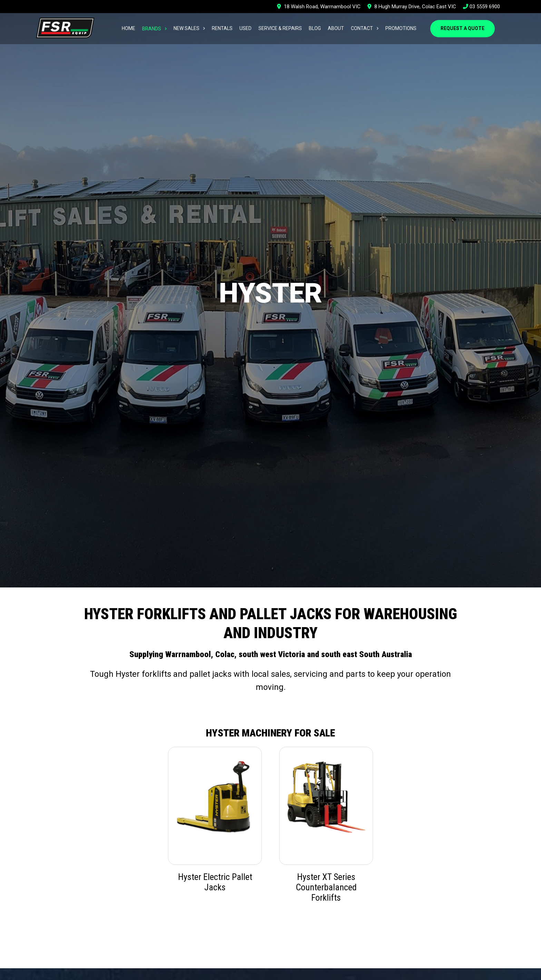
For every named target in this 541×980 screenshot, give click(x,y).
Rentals (222, 28)
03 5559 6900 (481, 7)
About (336, 28)
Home (129, 28)
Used (245, 28)
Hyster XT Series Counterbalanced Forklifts (326, 887)
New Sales (186, 28)
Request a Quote (463, 28)
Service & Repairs (280, 28)
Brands (152, 29)
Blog (315, 28)
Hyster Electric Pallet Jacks (215, 882)
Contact (362, 28)
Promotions (401, 28)
